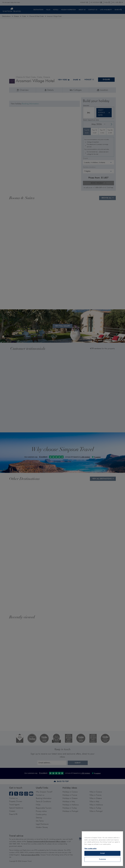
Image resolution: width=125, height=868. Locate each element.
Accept (102, 853)
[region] (102, 849)
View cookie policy (90, 849)
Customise (102, 859)
